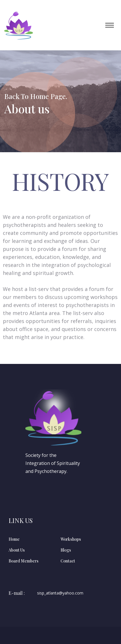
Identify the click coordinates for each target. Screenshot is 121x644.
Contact (68, 561)
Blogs (66, 550)
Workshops (71, 539)
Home (14, 539)
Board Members (24, 561)
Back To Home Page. (36, 96)
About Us (17, 550)
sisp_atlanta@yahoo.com (60, 593)
